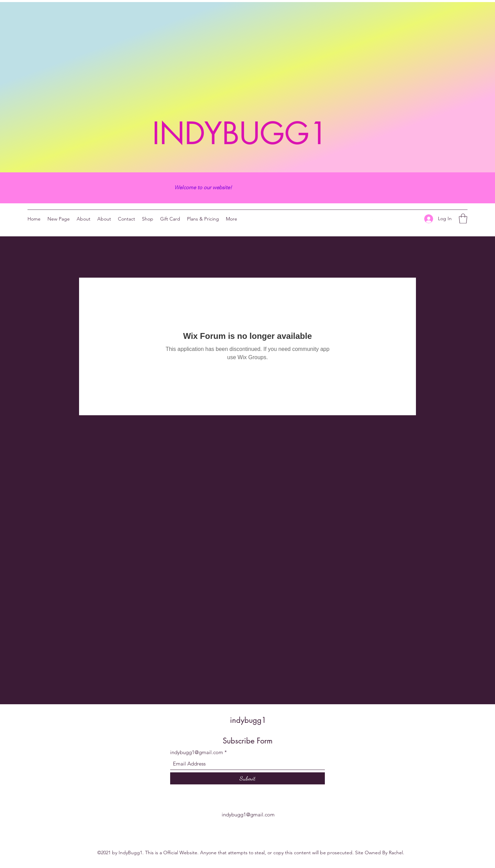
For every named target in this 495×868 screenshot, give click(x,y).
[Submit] (247, 778)
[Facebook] (403, 219)
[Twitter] (372, 219)
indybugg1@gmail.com (197, 752)
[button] (463, 219)
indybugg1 (248, 720)
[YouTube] (382, 219)
